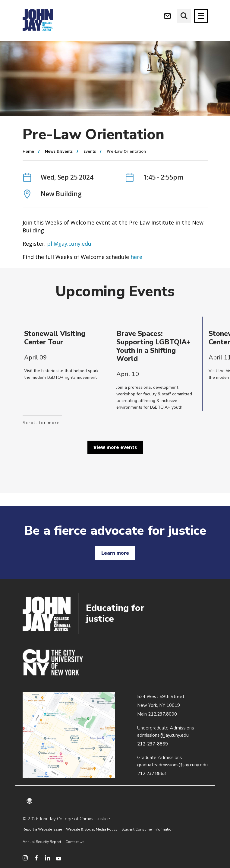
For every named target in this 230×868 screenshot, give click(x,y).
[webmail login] (167, 16)
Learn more (115, 553)
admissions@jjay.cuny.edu (163, 735)
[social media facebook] (36, 858)
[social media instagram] (25, 858)
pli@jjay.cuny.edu (69, 244)
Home (28, 151)
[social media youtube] (59, 858)
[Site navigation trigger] (201, 16)
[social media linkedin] (47, 858)
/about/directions (69, 735)
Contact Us (75, 842)
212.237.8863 (152, 774)
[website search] (184, 16)
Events (90, 151)
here (136, 257)
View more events (115, 447)
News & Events (59, 151)
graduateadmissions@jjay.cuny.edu (172, 765)
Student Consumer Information (148, 829)
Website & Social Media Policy (92, 829)
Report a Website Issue (42, 829)
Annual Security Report (42, 842)
